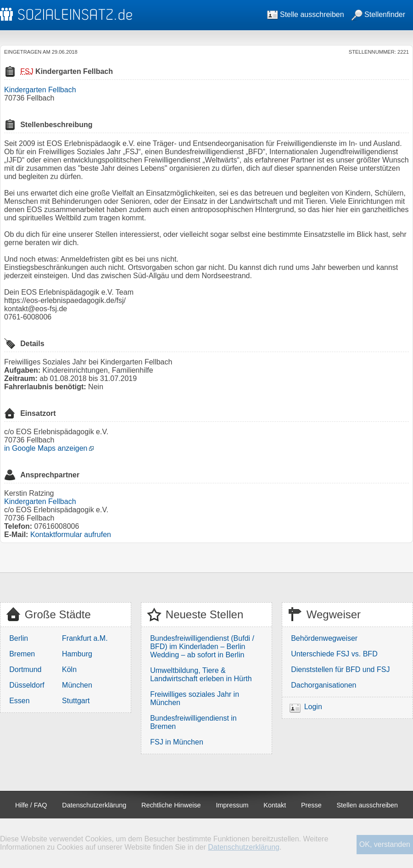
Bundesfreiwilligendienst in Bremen (193, 722)
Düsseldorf (27, 685)
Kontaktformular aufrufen (71, 535)
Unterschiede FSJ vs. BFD (334, 654)
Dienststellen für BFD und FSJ (340, 669)
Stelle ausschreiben (306, 14)
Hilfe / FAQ (31, 805)
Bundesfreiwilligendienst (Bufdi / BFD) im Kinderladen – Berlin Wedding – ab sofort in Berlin (202, 647)
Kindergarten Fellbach (40, 90)
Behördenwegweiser (324, 638)
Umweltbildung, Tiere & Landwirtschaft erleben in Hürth (201, 675)
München (77, 685)
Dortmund (25, 669)
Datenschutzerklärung (94, 805)
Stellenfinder (378, 14)
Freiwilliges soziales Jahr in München (195, 698)
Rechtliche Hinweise (171, 805)
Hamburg (77, 654)
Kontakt (275, 805)
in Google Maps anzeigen (46, 448)
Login (313, 707)
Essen (19, 701)
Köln (69, 669)
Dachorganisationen (324, 685)
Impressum (232, 805)
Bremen (22, 654)
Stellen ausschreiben (368, 805)
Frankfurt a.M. (85, 638)
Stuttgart (76, 701)
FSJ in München (177, 742)
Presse (311, 805)
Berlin (19, 638)
